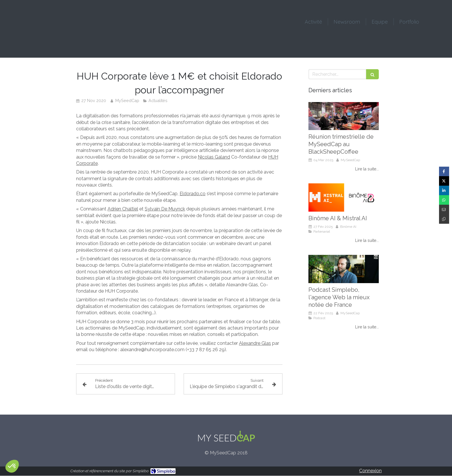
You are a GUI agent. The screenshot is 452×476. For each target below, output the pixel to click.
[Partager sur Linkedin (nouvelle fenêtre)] (444, 190)
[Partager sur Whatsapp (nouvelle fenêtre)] (444, 200)
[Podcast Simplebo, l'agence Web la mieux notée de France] (344, 269)
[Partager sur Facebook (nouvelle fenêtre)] (444, 171)
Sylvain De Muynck (165, 209)
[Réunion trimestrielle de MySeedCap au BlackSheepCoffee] (344, 116)
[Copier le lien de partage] (444, 219)
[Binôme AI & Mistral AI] (344, 197)
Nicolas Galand (214, 157)
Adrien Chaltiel (123, 209)
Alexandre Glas (255, 343)
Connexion (370, 471)
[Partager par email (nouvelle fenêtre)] (444, 209)
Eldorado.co (193, 194)
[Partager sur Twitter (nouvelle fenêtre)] (444, 181)
